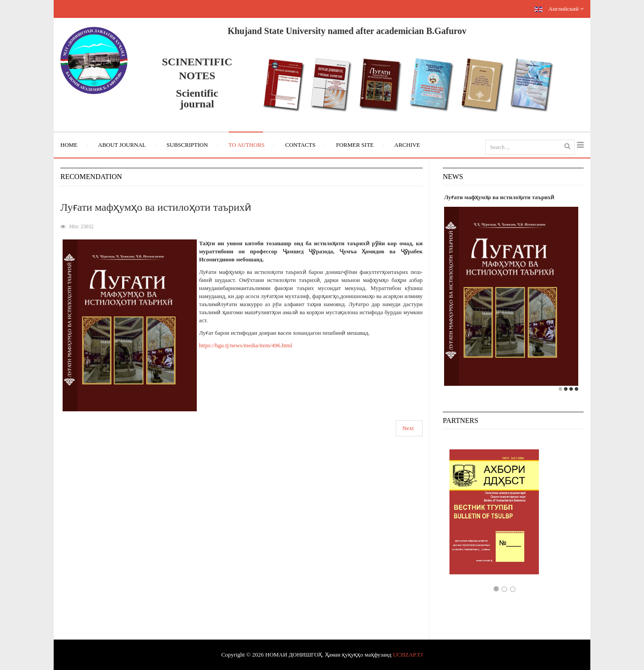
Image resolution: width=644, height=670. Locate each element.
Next (408, 428)
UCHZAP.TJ (408, 655)
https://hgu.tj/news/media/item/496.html (246, 345)
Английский (559, 9)
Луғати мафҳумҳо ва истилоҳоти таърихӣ (156, 207)
